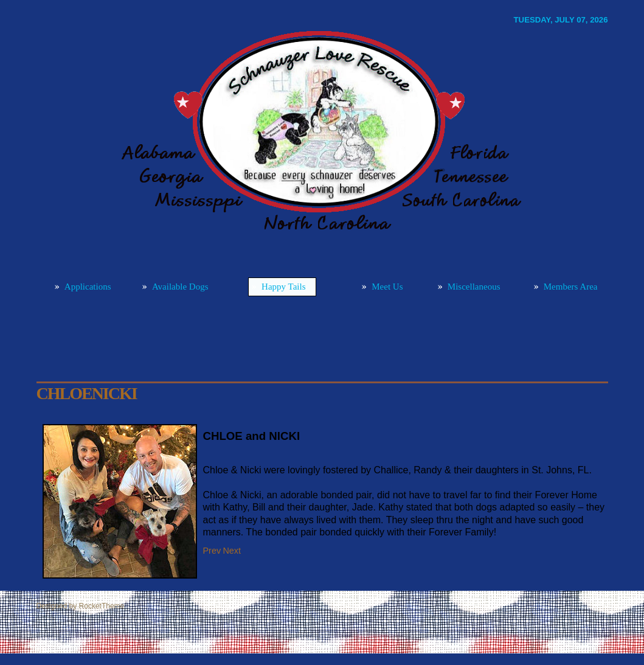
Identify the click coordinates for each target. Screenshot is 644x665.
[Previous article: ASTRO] (212, 551)
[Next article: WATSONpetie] (232, 551)
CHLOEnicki (87, 393)
